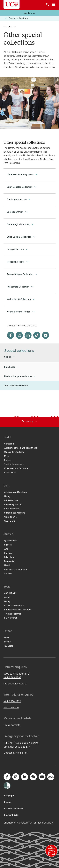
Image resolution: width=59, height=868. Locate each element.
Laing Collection (18, 249)
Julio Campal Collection (22, 237)
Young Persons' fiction (21, 312)
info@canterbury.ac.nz (15, 684)
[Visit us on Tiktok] (37, 335)
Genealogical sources (21, 224)
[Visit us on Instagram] (19, 335)
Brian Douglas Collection (22, 187)
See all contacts (12, 725)
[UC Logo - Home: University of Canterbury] (12, 4)
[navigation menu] (53, 5)
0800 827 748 (11, 674)
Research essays (18, 262)
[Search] (48, 5)
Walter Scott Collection (21, 299)
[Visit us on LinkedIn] (28, 335)
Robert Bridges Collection (22, 274)
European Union (17, 212)
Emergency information (15, 753)
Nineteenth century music (23, 174)
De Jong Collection (19, 199)
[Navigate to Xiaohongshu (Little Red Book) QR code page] (51, 777)
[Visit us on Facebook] (10, 335)
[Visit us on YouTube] (45, 335)
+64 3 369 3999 (12, 677)
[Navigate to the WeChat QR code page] (33, 777)
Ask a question (11, 707)
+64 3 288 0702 (12, 701)
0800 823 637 (22, 747)
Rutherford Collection (20, 287)
